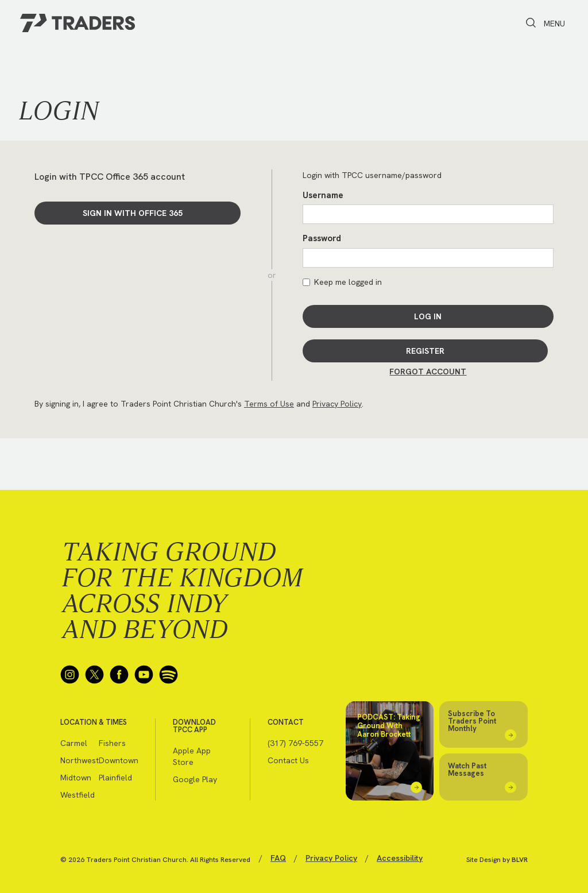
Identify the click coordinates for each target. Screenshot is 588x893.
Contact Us (288, 760)
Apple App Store (192, 756)
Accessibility (400, 858)
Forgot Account (428, 372)
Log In (428, 316)
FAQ (278, 858)
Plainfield (115, 778)
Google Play (195, 779)
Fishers (112, 743)
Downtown (118, 760)
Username (323, 195)
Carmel (74, 743)
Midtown (76, 778)
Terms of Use (269, 404)
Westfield (78, 795)
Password (322, 238)
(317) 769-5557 (295, 743)
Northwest (80, 760)
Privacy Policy (337, 404)
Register (425, 351)
